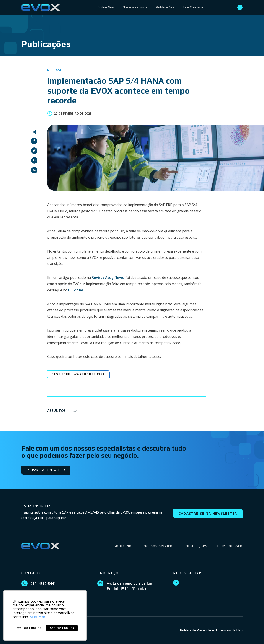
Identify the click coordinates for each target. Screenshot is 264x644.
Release (55, 70)
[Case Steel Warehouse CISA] (78, 374)
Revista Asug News (108, 277)
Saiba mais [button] (38, 617)
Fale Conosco (193, 7)
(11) (43, 583)
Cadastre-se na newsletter (208, 513)
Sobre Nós (106, 7)
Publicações (165, 7)
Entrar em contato (46, 470)
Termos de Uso (231, 630)
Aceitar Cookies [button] (62, 628)
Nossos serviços (135, 7)
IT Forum (76, 290)
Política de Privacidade (197, 630)
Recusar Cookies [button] (28, 628)
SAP (77, 411)
